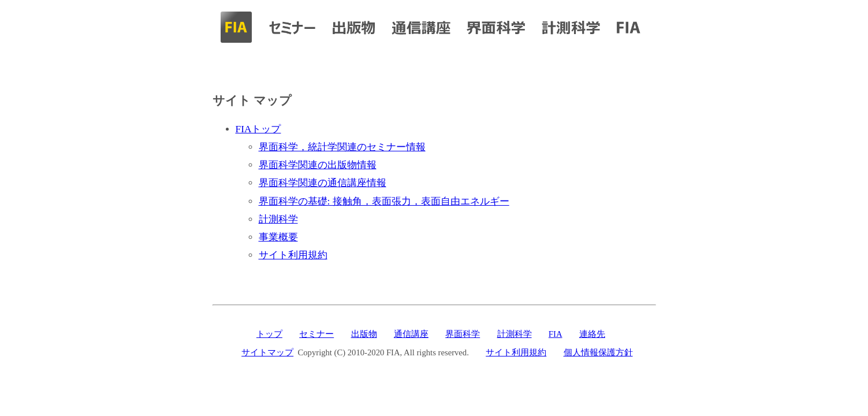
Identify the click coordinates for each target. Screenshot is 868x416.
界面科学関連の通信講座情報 (323, 183)
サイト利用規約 (293, 255)
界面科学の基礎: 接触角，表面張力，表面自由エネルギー (384, 201)
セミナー (316, 334)
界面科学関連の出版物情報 (318, 165)
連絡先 (592, 334)
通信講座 (411, 334)
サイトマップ (267, 352)
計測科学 (278, 219)
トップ (269, 334)
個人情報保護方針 (598, 352)
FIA (556, 334)
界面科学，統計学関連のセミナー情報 (342, 147)
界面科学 (463, 334)
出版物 (364, 334)
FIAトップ (258, 129)
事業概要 (278, 237)
